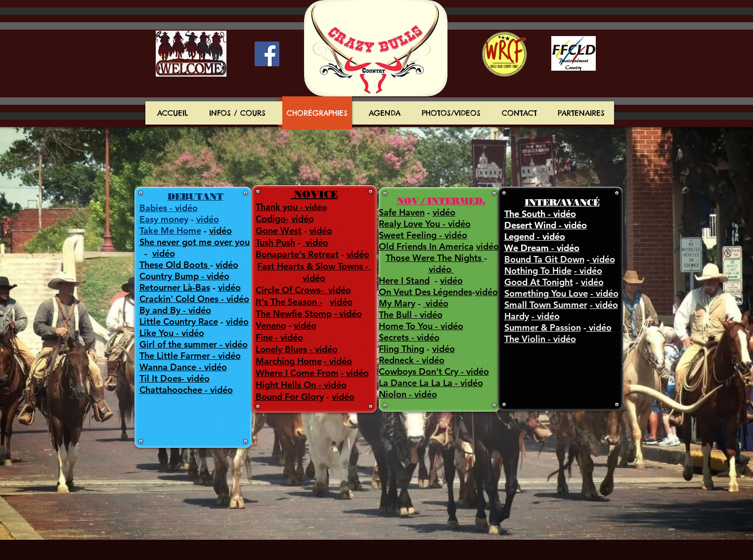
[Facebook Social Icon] (267, 54)
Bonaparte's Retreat (297, 254)
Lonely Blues (281, 349)
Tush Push (275, 242)
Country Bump (169, 276)
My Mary (397, 303)
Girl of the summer (178, 344)
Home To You (406, 326)
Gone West (279, 231)
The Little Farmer (175, 356)
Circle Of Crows (288, 290)
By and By (160, 310)
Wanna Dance (168, 367)
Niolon (393, 394)
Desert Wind (532, 225)
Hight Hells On (286, 385)
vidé (484, 292)
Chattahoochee (171, 390)
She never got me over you (195, 242)
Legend (521, 237)
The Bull (395, 315)
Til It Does (160, 378)
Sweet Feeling (408, 235)
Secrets (394, 337)
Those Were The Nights (435, 258)
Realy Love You (411, 224)
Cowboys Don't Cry (419, 371)
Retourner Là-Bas (175, 287)
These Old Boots (175, 265)
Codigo (271, 219)
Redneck (396, 360)
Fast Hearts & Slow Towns (311, 266)
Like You (156, 333)
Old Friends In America (426, 246)
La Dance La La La (416, 383)
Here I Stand (404, 280)
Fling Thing (401, 349)
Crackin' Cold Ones (179, 299)
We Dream (527, 248)
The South (525, 214)
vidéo (208, 219)
